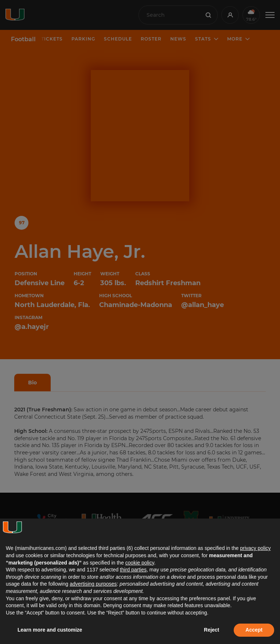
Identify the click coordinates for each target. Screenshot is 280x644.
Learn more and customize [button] (50, 630)
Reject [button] (211, 630)
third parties (133, 570)
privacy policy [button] (255, 548)
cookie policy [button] (140, 563)
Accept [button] (254, 630)
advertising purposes (93, 584)
